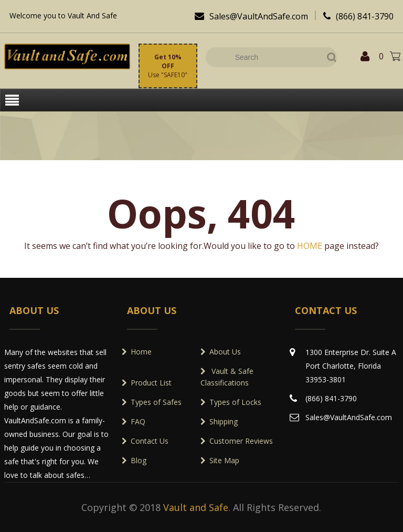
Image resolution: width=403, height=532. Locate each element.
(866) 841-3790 (356, 16)
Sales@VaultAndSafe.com (249, 16)
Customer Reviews (241, 441)
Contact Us (150, 441)
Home (141, 352)
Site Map (224, 460)
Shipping (224, 421)
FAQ (138, 421)
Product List (151, 383)
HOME (311, 246)
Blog (139, 460)
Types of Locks (235, 402)
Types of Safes (156, 402)
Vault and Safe (196, 507)
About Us (225, 352)
